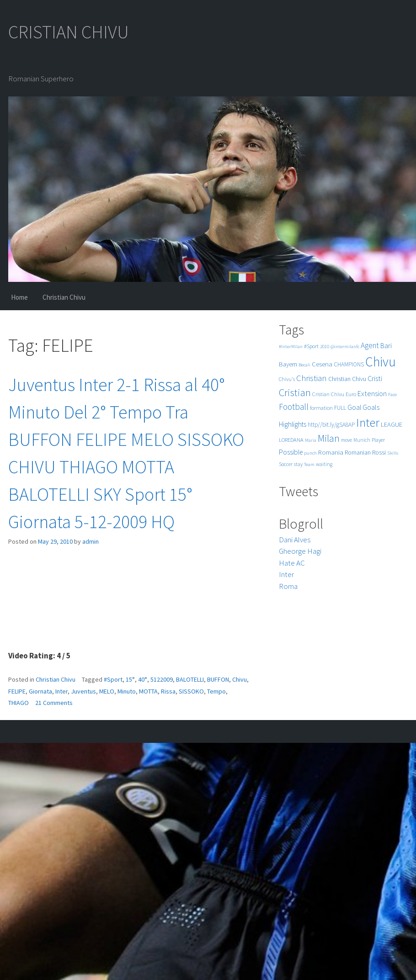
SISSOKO (191, 691)
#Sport (113, 679)
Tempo (216, 691)
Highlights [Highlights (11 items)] (293, 424)
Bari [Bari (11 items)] (386, 346)
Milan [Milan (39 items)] (329, 438)
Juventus (83, 691)
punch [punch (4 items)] (310, 453)
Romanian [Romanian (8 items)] (358, 453)
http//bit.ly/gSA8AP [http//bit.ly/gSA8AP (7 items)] (331, 425)
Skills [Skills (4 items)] (393, 453)
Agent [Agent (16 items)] (370, 345)
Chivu (240, 679)
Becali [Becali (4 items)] (304, 365)
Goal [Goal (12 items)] (354, 407)
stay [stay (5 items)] (298, 464)
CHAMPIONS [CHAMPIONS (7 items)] (349, 364)
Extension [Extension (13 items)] (372, 393)
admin (91, 541)
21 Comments (54, 703)
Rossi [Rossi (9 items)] (379, 452)
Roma (288, 586)
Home (19, 297)
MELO (107, 691)
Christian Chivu (64, 297)
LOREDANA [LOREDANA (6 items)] (291, 440)
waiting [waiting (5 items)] (324, 464)
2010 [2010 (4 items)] (325, 347)
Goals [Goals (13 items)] (371, 407)
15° (130, 679)
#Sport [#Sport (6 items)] (311, 346)
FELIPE (17, 691)
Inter (61, 691)
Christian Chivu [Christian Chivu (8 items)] (347, 379)
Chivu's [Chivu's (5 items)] (287, 379)
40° (143, 679)
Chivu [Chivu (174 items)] (381, 362)
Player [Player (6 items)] (378, 440)
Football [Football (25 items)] (294, 407)
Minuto (127, 691)
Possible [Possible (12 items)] (291, 452)
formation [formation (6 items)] (321, 408)
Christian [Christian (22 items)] (312, 378)
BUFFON (218, 679)
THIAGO (19, 703)
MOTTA (148, 691)
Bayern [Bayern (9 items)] (288, 364)
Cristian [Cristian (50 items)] (295, 392)
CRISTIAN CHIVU (69, 32)
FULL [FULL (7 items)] (340, 408)
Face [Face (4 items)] (392, 395)
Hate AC (292, 563)
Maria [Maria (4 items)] (311, 440)
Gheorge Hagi (300, 551)
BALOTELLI (190, 679)
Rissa (168, 691)
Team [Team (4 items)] (309, 464)
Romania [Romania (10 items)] (331, 452)
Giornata (40, 691)
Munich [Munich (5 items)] (362, 440)
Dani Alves (295, 540)
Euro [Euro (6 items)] (351, 394)
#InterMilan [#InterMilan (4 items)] (291, 347)
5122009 (162, 679)
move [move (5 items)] (347, 440)
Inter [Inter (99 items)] (368, 422)
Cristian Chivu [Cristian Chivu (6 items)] (328, 394)
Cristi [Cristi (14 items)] (375, 378)
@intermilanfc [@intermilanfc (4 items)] (345, 347)
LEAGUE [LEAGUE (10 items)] (392, 424)
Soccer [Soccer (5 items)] (286, 464)
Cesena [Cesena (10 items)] (322, 364)
